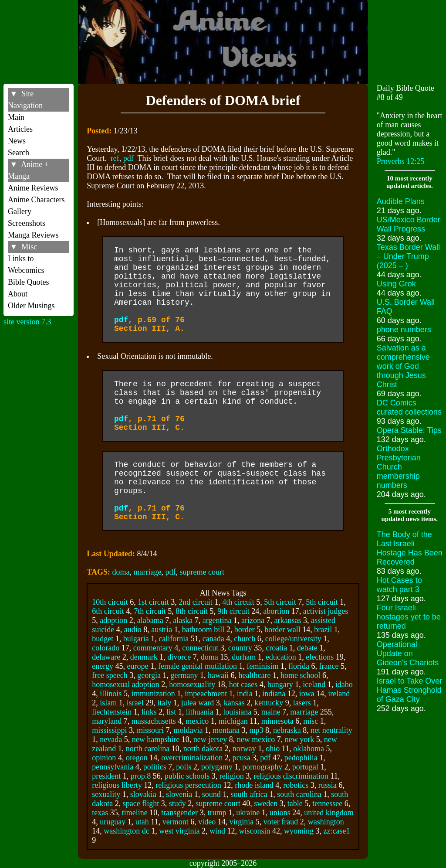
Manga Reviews (33, 235)
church (245, 639)
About (18, 294)
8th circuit (191, 611)
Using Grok (396, 284)
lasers (302, 703)
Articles (20, 129)
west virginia (179, 831)
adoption (113, 620)
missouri (150, 730)
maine (271, 712)
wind (217, 831)
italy (164, 703)
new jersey (210, 739)
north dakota (203, 749)
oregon (137, 758)
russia (328, 785)
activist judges (326, 611)
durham (244, 657)
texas (100, 813)
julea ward (198, 703)
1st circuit (153, 602)
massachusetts (154, 721)
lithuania (200, 712)
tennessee (327, 803)
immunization (153, 694)
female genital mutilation (198, 666)
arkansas (287, 620)
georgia (149, 675)
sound (211, 794)
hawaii (218, 675)
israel (135, 703)
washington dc (126, 831)
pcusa (242, 758)
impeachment (206, 694)
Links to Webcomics (26, 264)
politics (155, 767)
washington (326, 822)
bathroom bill (203, 630)
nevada (111, 739)
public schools (187, 776)
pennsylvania (113, 767)
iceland (314, 684)
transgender (179, 813)
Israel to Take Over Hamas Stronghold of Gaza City (410, 690)
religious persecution (188, 785)
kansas (234, 703)
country (240, 648)
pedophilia (301, 758)
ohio (273, 749)
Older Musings (31, 306)
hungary (280, 684)
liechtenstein (112, 712)
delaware (106, 657)
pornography (262, 767)
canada (213, 639)
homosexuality (192, 684)
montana (226, 730)
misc (311, 721)
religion (232, 776)
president (106, 776)
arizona (253, 620)
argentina (217, 620)
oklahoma (309, 749)
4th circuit (238, 602)
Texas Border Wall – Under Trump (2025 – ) (408, 256)
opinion (104, 758)
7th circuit (150, 611)
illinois (111, 694)
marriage (148, 572)
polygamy (217, 767)
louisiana (237, 712)
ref (115, 158)
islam (108, 703)
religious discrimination (291, 776)
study (177, 803)
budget (103, 639)
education (281, 657)
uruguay (113, 822)
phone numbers (404, 330)
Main (16, 117)
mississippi (109, 730)
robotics (296, 785)
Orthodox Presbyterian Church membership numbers (399, 467)
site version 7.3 (27, 322)
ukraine (248, 813)
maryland (107, 721)
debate (307, 648)
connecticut (200, 648)
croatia (276, 648)
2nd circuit (195, 602)
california (174, 639)
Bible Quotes (29, 282)
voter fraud (281, 822)
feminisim (262, 666)
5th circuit (280, 602)
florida (299, 666)
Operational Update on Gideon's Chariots (408, 654)
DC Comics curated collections (409, 407)
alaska (183, 620)
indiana (274, 694)
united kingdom (329, 813)
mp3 (256, 730)
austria (162, 630)
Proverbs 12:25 (401, 161)
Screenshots (27, 223)
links (149, 712)
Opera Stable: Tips (409, 430)
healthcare (254, 675)
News (17, 141)
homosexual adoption (125, 684)
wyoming (299, 831)
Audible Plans (401, 201)
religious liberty (117, 785)
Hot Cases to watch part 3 (399, 585)
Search (19, 153)
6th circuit (108, 611)
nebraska (287, 730)
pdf (128, 158)
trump (217, 813)
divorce (179, 657)
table (295, 803)
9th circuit (233, 611)
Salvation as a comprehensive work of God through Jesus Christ (403, 366)
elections (320, 657)
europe (138, 666)
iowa (307, 694)
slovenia (179, 794)
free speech (110, 675)
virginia (242, 822)
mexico (197, 721)
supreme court (202, 572)
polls (184, 767)
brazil (323, 630)
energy (103, 666)
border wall (282, 630)
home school (301, 675)
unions (280, 813)
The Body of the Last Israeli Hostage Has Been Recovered (410, 548)
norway (244, 749)
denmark (144, 657)
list (171, 712)
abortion (276, 611)
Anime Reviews (33, 188)
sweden (266, 803)
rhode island (254, 785)
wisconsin (255, 831)
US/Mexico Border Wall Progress (409, 224)
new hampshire (156, 739)
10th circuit (110, 602)
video (207, 822)
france (329, 666)
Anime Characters (36, 200)
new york (299, 739)
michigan (233, 721)
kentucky (269, 703)
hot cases (243, 684)
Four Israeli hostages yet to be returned (409, 617)
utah (142, 822)
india (245, 694)
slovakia (143, 794)
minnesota (277, 721)
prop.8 (141, 776)
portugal (305, 767)
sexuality (106, 794)
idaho (344, 684)
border (245, 630)
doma (121, 572)
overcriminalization (192, 758)
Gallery (20, 211)
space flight (141, 803)
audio (133, 630)
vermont (176, 822)
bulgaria (136, 639)
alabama (150, 620)
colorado (106, 648)
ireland (339, 694)
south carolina (299, 794)
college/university (293, 639)
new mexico (256, 739)
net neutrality (331, 730)
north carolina (148, 749)
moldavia (188, 730)
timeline (135, 813)
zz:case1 (337, 831)
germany (184, 675)
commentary (153, 648)
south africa (249, 794)
